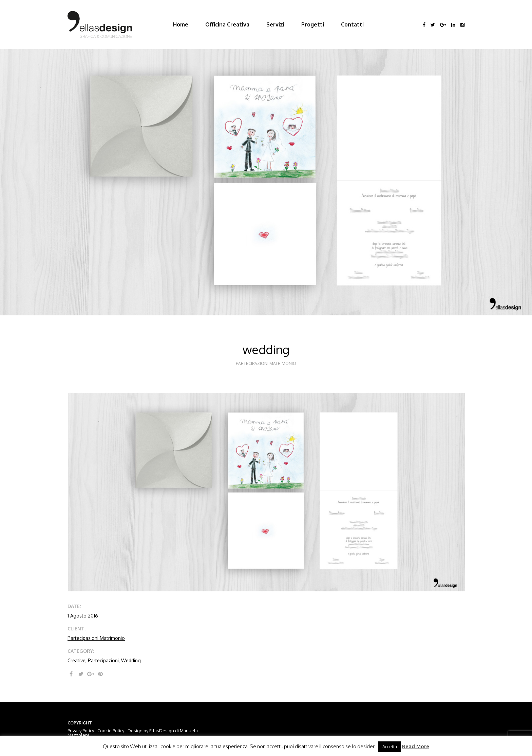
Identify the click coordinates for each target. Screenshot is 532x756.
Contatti (352, 24)
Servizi (275, 24)
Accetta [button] (390, 746)
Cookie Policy (111, 731)
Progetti (313, 24)
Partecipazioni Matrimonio (96, 638)
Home (181, 24)
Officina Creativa (227, 24)
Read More (416, 746)
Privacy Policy (81, 731)
